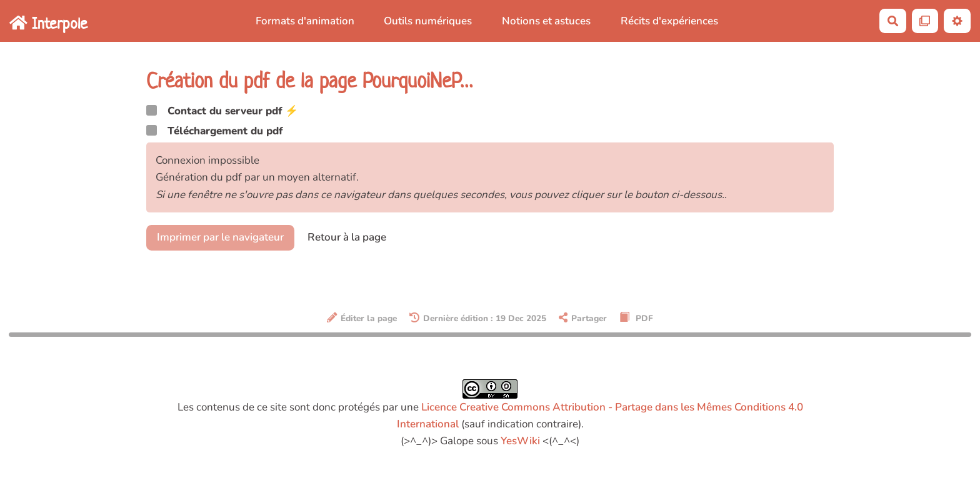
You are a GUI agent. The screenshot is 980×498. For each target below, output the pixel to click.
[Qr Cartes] (925, 21)
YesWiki (520, 441)
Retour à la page (347, 237)
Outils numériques (428, 21)
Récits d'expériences (669, 21)
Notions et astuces (546, 21)
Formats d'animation (305, 21)
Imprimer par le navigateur (220, 237)
